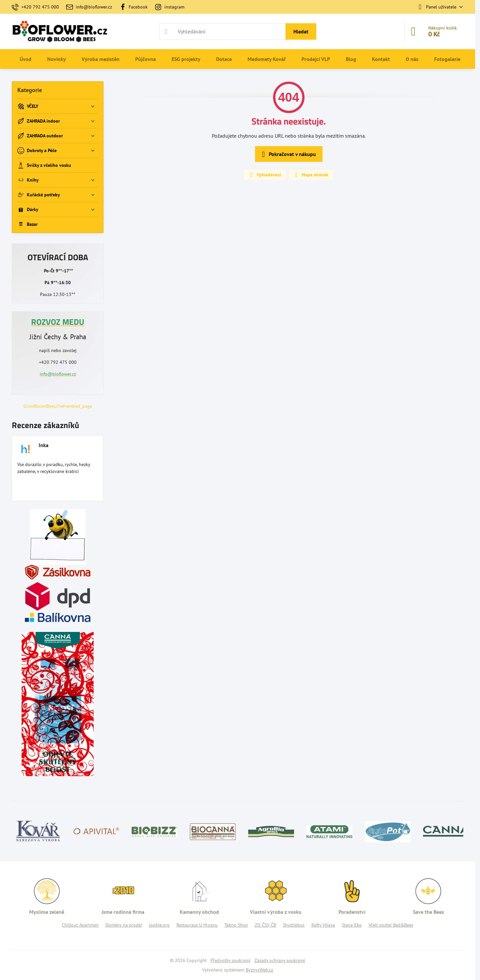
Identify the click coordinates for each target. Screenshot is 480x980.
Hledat (301, 31)
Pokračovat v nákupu (288, 154)
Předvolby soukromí (231, 960)
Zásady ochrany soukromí (280, 960)
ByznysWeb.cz (259, 970)
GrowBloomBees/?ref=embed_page (58, 406)
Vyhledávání (265, 175)
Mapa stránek (311, 175)
